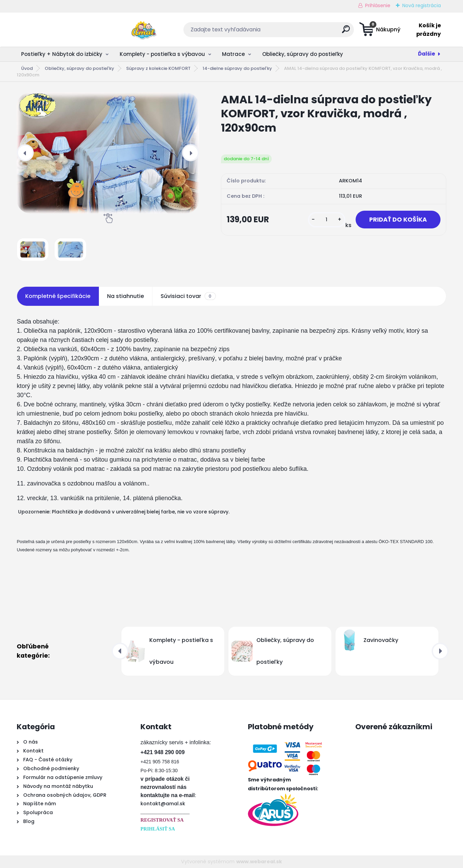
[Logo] (58, 30)
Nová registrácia (422, 5)
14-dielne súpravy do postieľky (237, 68)
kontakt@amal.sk (163, 804)
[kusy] (327, 220)
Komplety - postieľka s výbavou (162, 54)
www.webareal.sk (259, 862)
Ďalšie (427, 54)
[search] (298, 32)
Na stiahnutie (125, 296)
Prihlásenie (378, 5)
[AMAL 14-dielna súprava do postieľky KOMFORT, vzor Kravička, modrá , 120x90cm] (108, 153)
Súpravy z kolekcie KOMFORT (158, 68)
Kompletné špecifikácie (58, 296)
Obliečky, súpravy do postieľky (303, 54)
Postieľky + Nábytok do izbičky (62, 54)
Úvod (27, 68)
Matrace (233, 54)
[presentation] (25, 153)
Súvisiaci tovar (188, 296)
